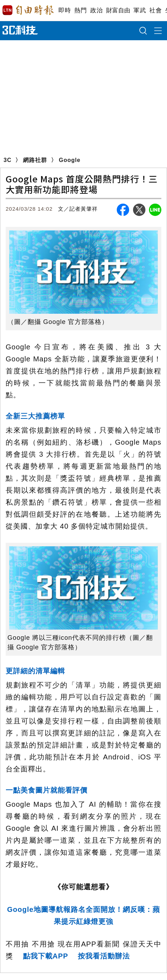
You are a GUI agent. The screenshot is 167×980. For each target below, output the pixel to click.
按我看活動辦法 (104, 956)
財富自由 (118, 10)
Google (70, 160)
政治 (96, 10)
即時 (65, 10)
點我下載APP (46, 956)
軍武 (140, 10)
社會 (156, 10)
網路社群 (35, 160)
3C (7, 160)
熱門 (80, 10)
